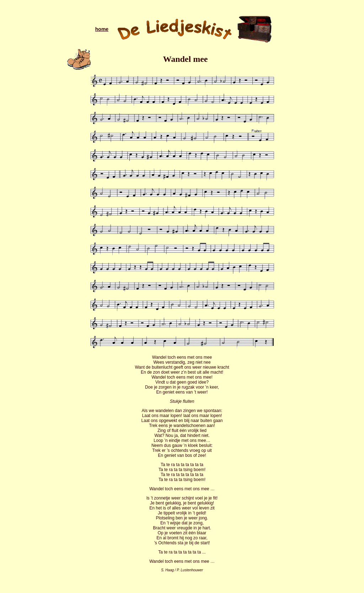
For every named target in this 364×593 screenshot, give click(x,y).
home (102, 29)
